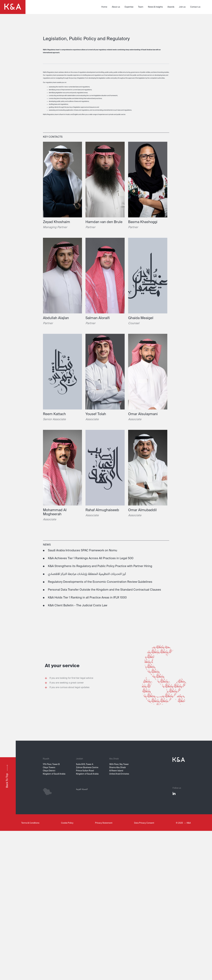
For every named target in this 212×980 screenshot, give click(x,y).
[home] (13, 7)
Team (141, 7)
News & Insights (155, 7)
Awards (171, 7)
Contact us (195, 7)
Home (104, 7)
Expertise (129, 7)
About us (116, 7)
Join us (182, 7)
